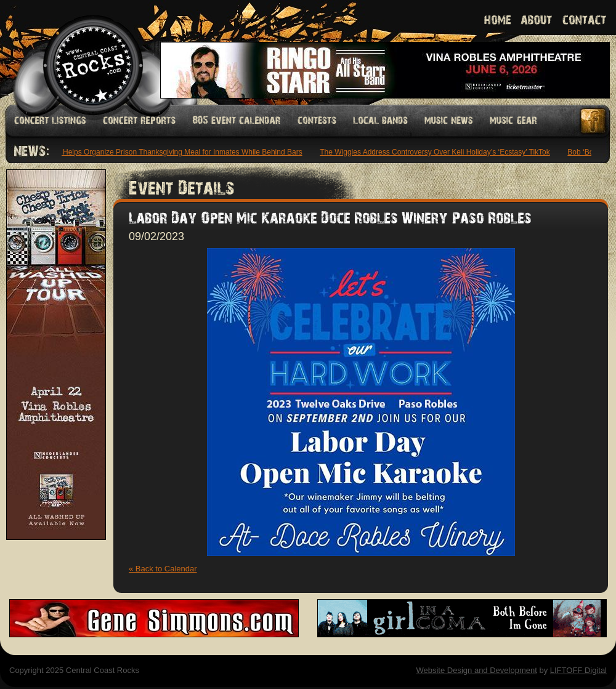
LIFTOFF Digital (578, 670)
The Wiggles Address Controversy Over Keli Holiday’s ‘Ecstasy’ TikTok (436, 152)
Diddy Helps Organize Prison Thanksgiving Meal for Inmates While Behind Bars (174, 152)
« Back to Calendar (163, 569)
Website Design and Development (476, 670)
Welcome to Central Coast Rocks (79, 52)
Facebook (594, 121)
